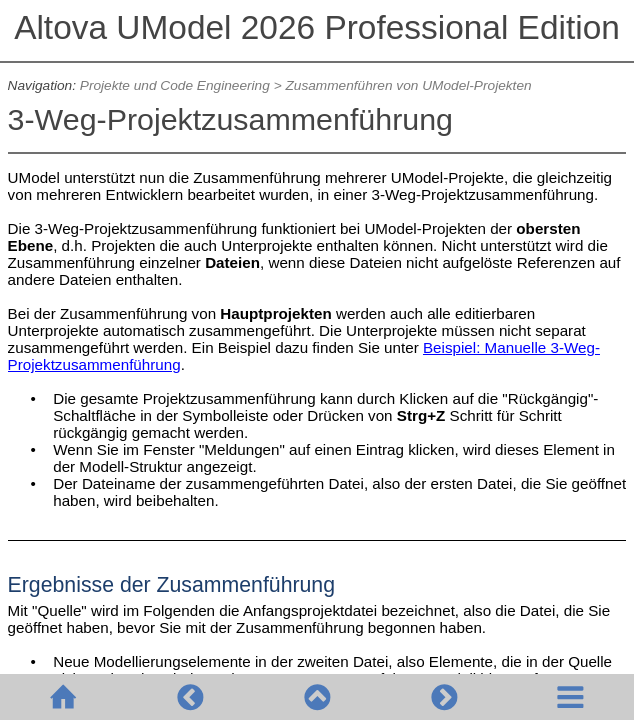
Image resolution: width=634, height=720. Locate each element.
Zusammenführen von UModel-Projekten (408, 85)
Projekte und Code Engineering (175, 85)
